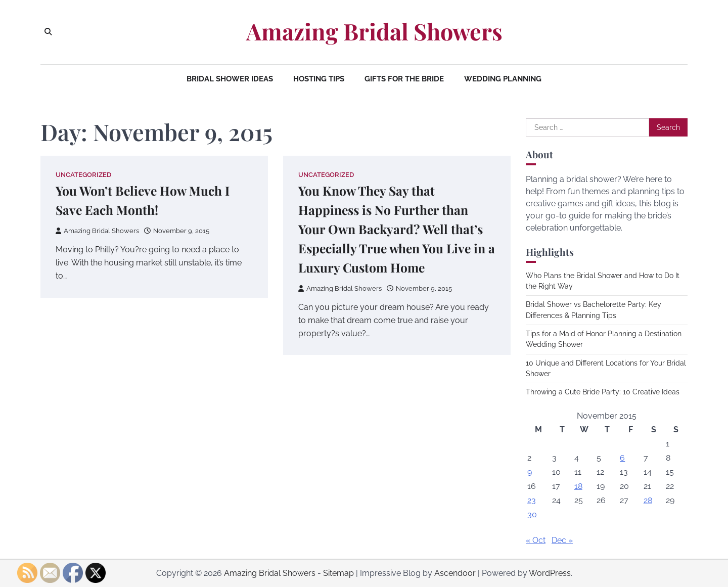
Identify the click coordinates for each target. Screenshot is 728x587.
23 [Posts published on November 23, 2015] (532, 500)
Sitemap (338, 573)
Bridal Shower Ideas (230, 79)
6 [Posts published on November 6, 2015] (622, 458)
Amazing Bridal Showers (374, 31)
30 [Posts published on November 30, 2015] (532, 514)
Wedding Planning (503, 79)
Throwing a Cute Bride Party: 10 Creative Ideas (603, 392)
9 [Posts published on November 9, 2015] (530, 472)
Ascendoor (455, 573)
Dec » (562, 540)
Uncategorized (83, 175)
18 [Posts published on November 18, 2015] (578, 486)
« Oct (536, 540)
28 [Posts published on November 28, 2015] (648, 500)
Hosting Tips (319, 79)
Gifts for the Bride (404, 79)
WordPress (550, 573)
